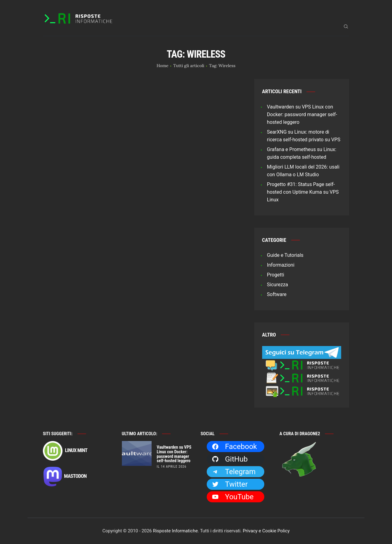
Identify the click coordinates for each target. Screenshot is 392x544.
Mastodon (65, 477)
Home (162, 66)
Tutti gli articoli (189, 66)
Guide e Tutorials (285, 255)
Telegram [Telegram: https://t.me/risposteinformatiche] (234, 472)
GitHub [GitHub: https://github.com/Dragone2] (230, 459)
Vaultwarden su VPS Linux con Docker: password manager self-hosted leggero (302, 114)
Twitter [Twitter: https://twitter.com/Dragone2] (230, 484)
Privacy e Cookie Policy (266, 531)
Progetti (276, 275)
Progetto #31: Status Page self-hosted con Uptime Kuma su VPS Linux (303, 192)
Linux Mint (65, 451)
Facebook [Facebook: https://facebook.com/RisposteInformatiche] (234, 447)
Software (277, 294)
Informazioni (281, 265)
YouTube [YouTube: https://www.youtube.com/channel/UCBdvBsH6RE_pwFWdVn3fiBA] (233, 497)
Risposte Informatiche (175, 531)
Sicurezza (278, 285)
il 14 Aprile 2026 (172, 467)
